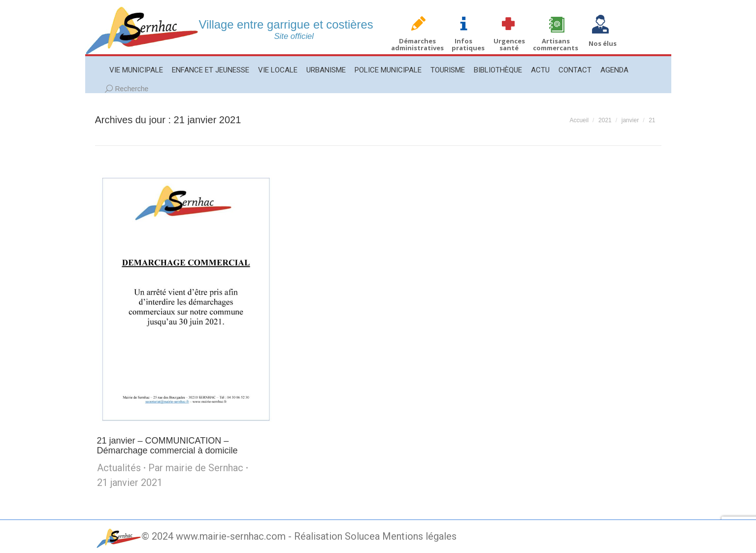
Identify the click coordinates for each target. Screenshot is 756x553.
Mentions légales (419, 536)
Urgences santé (509, 44)
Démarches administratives (417, 44)
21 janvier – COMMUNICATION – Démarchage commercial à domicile (167, 446)
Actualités (119, 468)
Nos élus (603, 43)
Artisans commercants (556, 44)
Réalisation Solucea (337, 536)
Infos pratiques (468, 44)
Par (196, 468)
